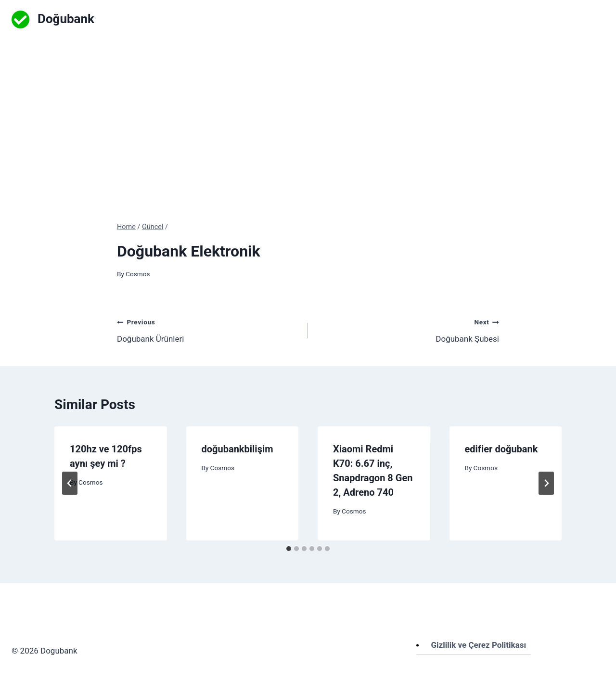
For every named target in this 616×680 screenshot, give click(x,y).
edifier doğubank (501, 449)
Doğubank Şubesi (408, 329)
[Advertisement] (308, 111)
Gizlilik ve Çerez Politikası (479, 645)
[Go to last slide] (70, 483)
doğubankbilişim (237, 449)
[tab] (289, 549)
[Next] (546, 483)
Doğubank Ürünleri (208, 329)
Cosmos (138, 274)
